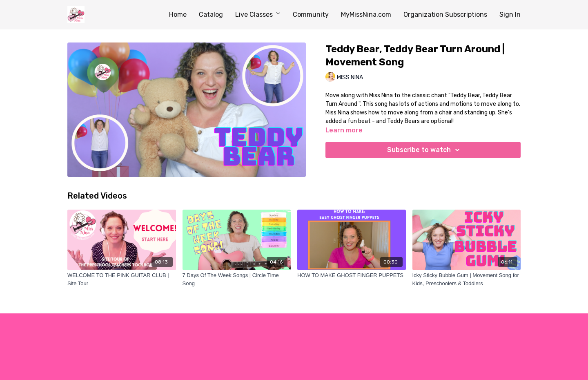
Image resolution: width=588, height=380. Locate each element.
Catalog (211, 15)
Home (178, 15)
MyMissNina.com (366, 15)
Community (311, 15)
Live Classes (258, 15)
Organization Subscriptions (445, 15)
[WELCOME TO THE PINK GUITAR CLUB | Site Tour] (122, 279)
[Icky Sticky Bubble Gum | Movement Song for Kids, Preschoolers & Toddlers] (467, 279)
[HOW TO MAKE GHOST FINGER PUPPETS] (352, 275)
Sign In (510, 15)
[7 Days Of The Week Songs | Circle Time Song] (237, 279)
